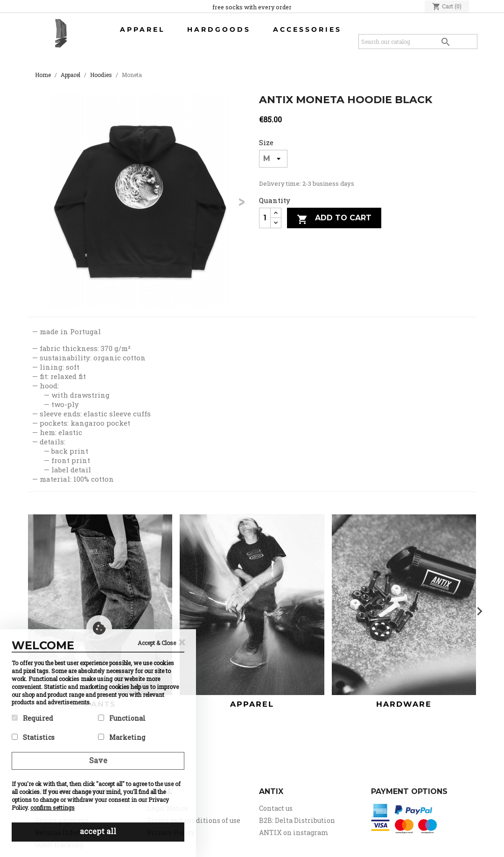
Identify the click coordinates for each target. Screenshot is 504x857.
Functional (122, 718)
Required (32, 718)
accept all (98, 831)
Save (98, 760)
